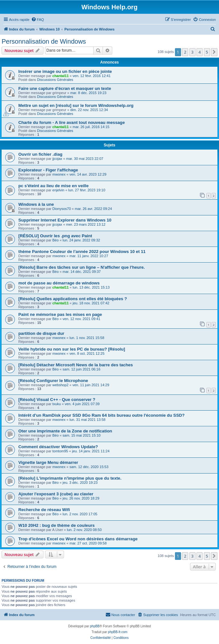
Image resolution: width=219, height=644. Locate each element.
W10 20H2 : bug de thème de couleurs (56, 525)
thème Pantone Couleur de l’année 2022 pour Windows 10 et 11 (82, 252)
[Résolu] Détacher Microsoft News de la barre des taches (76, 365)
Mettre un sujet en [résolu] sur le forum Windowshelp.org (76, 105)
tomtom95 (60, 451)
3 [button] (192, 52)
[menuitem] (38, 20)
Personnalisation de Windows (44, 41)
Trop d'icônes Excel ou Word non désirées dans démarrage (78, 539)
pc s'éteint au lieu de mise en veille (54, 186)
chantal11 (61, 76)
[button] (214, 52)
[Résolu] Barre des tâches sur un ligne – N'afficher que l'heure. (82, 267)
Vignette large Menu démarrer (48, 462)
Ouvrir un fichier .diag (40, 154)
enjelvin (58, 190)
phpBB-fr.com (118, 632)
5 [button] (207, 52)
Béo (56, 240)
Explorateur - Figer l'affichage (48, 170)
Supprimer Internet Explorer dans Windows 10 (65, 220)
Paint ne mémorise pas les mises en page (60, 314)
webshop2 (60, 385)
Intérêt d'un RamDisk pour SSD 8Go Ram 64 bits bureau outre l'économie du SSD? (101, 415)
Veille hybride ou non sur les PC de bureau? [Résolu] (72, 349)
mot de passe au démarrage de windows (59, 283)
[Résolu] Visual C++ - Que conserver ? (57, 400)
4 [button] (200, 52)
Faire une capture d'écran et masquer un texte (65, 88)
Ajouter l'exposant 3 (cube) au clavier (56, 494)
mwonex (59, 174)
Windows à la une (36, 204)
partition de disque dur (41, 333)
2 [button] (185, 52)
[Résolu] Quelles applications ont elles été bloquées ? (73, 299)
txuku (57, 404)
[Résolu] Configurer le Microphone (53, 381)
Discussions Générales (55, 80)
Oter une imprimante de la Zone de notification (65, 431)
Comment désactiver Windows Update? (58, 447)
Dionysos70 (62, 209)
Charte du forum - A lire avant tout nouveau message (72, 122)
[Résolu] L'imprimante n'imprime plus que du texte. (70, 478)
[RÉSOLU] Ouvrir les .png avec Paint (55, 236)
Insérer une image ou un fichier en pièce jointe (65, 71)
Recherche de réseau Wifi (44, 510)
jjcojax (57, 159)
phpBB (95, 626)
